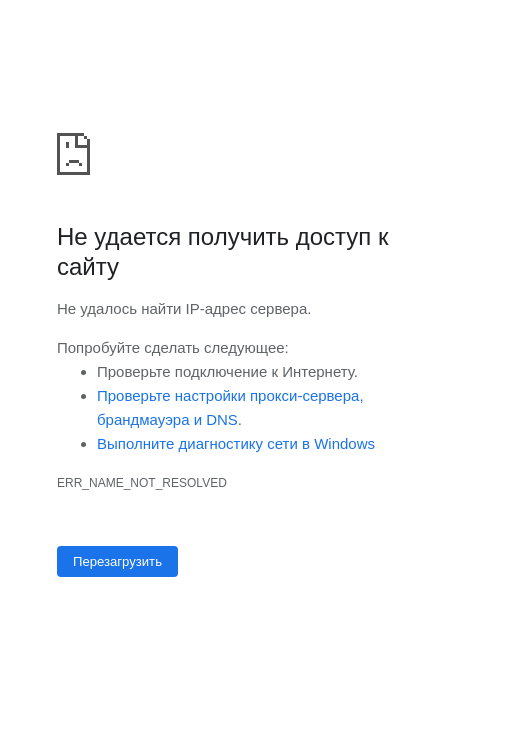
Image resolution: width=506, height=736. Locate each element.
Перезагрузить (117, 561)
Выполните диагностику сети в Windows (236, 443)
